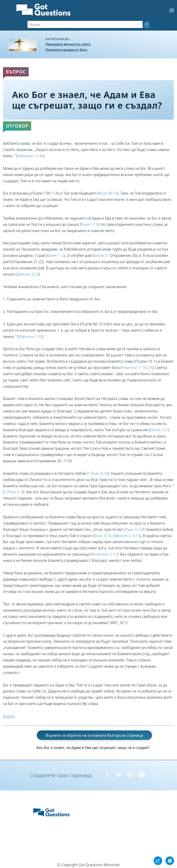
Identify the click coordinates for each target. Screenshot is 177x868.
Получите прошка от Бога (66, 50)
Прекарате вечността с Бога (68, 44)
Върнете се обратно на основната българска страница (95, 735)
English (9, 716)
